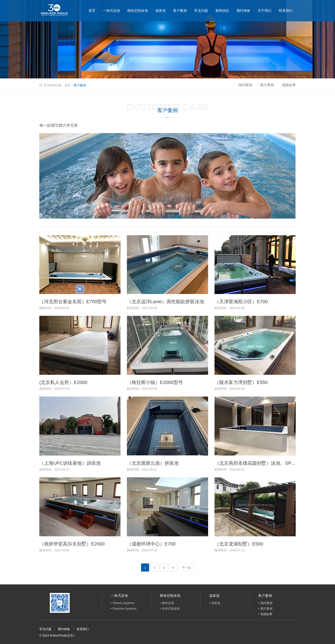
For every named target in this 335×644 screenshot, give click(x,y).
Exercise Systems (125, 609)
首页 (92, 11)
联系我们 (286, 11)
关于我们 (264, 11)
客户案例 (180, 11)
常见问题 (201, 11)
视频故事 (289, 85)
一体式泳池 (111, 11)
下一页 (186, 568)
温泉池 (160, 11)
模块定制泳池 (138, 11)
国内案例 (245, 85)
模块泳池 (168, 603)
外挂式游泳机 (171, 609)
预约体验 (243, 11)
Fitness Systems (124, 603)
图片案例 (267, 85)
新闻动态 (222, 11)
